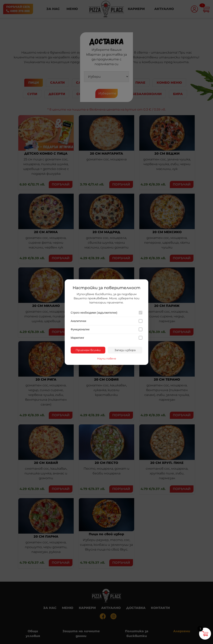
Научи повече (107, 358)
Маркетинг (77, 338)
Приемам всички (88, 350)
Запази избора (125, 350)
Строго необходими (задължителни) (94, 313)
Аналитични (78, 321)
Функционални (80, 329)
